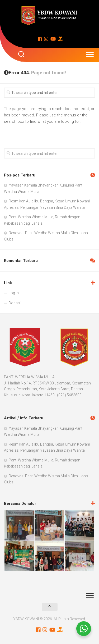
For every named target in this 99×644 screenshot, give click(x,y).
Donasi (15, 303)
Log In (14, 293)
